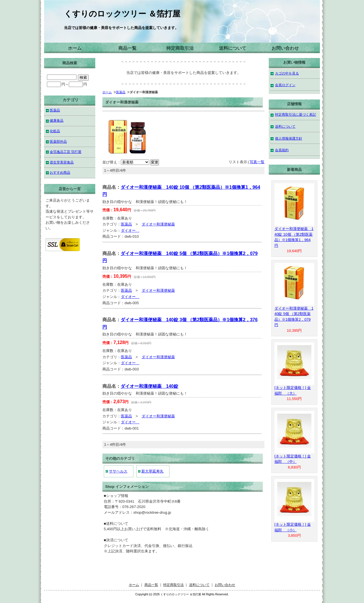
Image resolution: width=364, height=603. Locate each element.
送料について (233, 48)
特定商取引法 (180, 48)
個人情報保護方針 (289, 138)
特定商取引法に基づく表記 (295, 114)
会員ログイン (285, 85)
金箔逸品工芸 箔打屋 (66, 152)
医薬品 (121, 92)
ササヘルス (118, 471)
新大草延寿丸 (152, 471)
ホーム (75, 48)
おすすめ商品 (60, 172)
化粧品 (55, 131)
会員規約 (282, 150)
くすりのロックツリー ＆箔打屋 (122, 14)
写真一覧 (257, 162)
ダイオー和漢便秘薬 (158, 224)
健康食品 (57, 120)
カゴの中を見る (287, 73)
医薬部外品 (58, 141)
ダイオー (130, 230)
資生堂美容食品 (62, 162)
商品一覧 (127, 48)
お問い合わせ (285, 48)
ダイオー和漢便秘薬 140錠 (149, 386)
